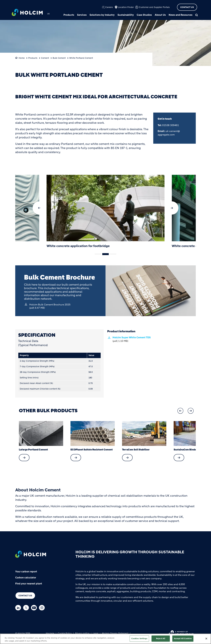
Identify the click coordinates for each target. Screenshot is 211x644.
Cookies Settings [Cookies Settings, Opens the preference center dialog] (139, 638)
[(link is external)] (24, 458)
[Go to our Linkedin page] (19, 608)
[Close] (206, 639)
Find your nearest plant (29, 584)
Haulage (50, 633)
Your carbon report (26, 571)
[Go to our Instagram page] (43, 608)
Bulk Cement (59, 58)
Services (82, 15)
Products (69, 15)
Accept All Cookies (183, 638)
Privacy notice (82, 633)
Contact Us (187, 7)
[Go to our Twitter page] (27, 608)
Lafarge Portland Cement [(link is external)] (33, 450)
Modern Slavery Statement (115, 633)
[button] (39, 208)
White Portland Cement (81, 58)
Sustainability (126, 15)
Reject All (161, 638)
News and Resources (181, 15)
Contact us (25, 596)
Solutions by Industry (102, 15)
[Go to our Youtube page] (35, 608)
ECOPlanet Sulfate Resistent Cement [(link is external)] (92, 450)
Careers (109, 7)
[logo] (27, 13)
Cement (45, 58)
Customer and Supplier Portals (154, 7)
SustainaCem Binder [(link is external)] (185, 450)
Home (22, 58)
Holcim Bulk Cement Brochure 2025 (50, 306)
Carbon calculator (26, 578)
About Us (160, 15)
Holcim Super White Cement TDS (132, 339)
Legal (96, 633)
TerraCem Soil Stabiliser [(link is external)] (136, 450)
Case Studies (144, 15)
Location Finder (126, 7)
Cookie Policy (65, 633)
